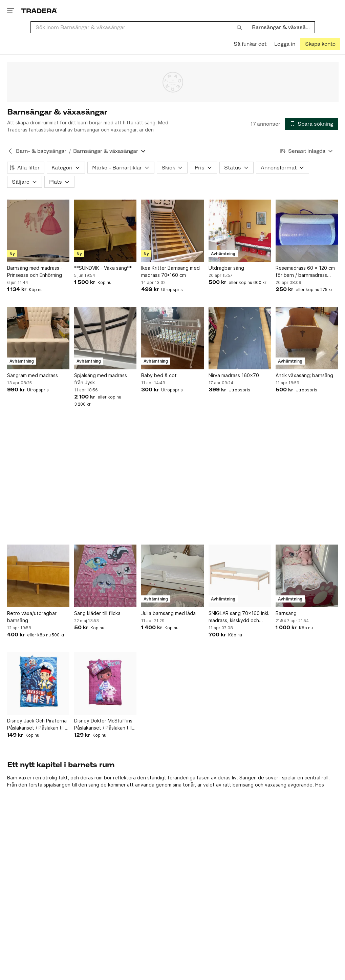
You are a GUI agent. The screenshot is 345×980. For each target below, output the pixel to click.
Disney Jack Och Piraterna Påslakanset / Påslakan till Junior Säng (37, 724)
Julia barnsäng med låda (168, 613)
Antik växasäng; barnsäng (304, 375)
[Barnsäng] (307, 576)
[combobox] (139, 27)
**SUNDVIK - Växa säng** (103, 268)
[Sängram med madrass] (38, 338)
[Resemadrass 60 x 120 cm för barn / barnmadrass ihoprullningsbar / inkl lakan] (307, 231)
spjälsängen (57, 785)
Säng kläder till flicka (97, 613)
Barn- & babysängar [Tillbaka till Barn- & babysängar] (41, 151)
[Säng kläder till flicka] (105, 576)
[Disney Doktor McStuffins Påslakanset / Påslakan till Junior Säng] (105, 683)
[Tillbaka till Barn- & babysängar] (10, 151)
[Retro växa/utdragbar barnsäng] (38, 576)
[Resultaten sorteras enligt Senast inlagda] (307, 151)
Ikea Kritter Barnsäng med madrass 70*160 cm (170, 271)
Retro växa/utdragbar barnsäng (32, 617)
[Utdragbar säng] (240, 231)
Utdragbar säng (226, 268)
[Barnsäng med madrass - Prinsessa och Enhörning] (38, 231)
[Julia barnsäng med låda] (172, 576)
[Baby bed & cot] (172, 338)
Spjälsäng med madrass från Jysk (101, 379)
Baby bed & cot (159, 375)
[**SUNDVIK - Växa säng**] (105, 231)
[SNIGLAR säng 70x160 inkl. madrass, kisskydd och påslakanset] (240, 576)
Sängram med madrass (33, 375)
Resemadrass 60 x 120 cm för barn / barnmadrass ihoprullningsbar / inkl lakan (306, 272)
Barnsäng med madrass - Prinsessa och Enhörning (35, 271)
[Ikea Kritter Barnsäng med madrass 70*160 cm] (172, 231)
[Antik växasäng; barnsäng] (307, 338)
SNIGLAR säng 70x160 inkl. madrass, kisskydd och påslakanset (239, 617)
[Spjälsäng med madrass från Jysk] (105, 338)
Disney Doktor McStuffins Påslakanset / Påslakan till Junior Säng (103, 724)
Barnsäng (286, 613)
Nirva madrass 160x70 (234, 375)
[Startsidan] (39, 11)
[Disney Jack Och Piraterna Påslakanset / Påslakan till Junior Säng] (38, 683)
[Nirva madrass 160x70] (240, 338)
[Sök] (239, 27)
